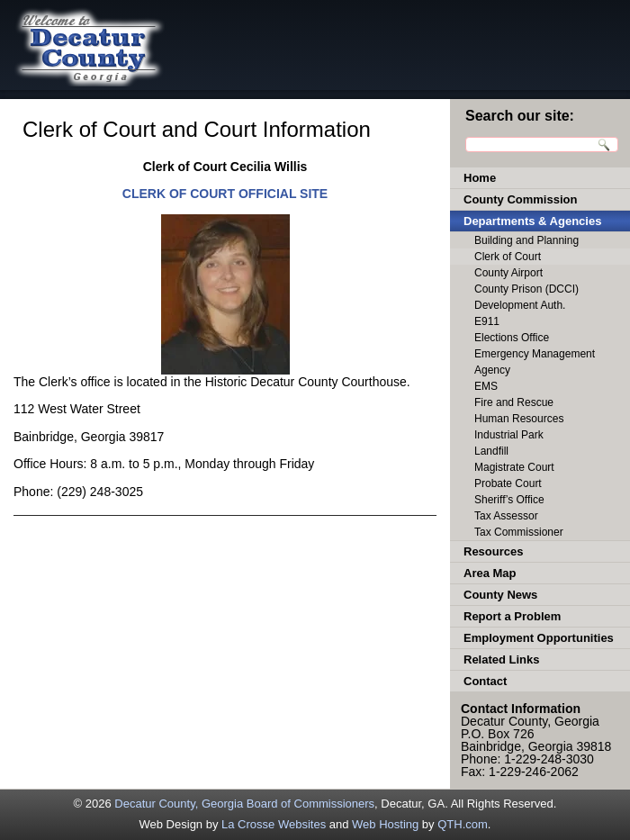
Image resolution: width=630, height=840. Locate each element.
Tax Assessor (506, 516)
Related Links (502, 659)
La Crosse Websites (274, 824)
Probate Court (508, 483)
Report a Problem (512, 616)
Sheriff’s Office (509, 500)
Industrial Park (509, 435)
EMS (486, 386)
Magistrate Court (514, 467)
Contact (485, 681)
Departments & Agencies (532, 221)
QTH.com (463, 824)
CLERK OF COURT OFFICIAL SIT (221, 194)
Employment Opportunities (539, 638)
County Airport (508, 273)
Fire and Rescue (514, 402)
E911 (487, 321)
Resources (493, 551)
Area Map (490, 573)
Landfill (491, 451)
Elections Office (512, 338)
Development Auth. (520, 305)
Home (480, 178)
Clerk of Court (508, 257)
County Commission (520, 199)
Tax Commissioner (519, 532)
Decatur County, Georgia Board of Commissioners (244, 804)
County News (500, 595)
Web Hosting (385, 824)
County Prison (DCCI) (526, 289)
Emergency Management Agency (535, 362)
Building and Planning (526, 240)
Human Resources (519, 419)
